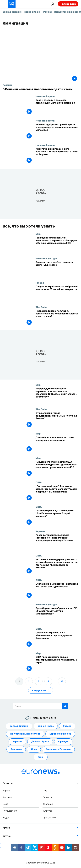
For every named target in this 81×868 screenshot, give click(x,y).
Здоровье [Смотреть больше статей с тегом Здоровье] (16, 749)
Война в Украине (12, 12)
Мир (38, 234)
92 (62, 681)
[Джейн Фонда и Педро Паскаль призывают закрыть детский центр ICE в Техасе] (57, 269)
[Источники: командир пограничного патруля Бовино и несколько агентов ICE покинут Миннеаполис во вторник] (57, 566)
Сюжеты (7, 783)
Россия (47, 12)
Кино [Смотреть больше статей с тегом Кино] (41, 757)
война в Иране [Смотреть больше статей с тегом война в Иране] (46, 726)
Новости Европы (45, 96)
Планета (47, 797)
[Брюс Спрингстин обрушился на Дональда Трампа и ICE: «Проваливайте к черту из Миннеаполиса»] (57, 615)
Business (7, 797)
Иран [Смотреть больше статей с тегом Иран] (34, 749)
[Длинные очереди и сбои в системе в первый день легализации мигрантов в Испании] (57, 107)
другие (6, 836)
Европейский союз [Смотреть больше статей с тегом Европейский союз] (60, 734)
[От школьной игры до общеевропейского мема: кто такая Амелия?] (57, 420)
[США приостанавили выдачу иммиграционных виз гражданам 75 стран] (57, 664)
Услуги (6, 828)
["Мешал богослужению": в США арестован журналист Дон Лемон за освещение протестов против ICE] (57, 469)
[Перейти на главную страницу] (12, 4)
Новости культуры (46, 258)
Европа (7, 791)
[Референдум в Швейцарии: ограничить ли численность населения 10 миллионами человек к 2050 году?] (57, 396)
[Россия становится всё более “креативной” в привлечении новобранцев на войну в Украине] (57, 542)
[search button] (65, 706)
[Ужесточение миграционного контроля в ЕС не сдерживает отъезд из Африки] (57, 156)
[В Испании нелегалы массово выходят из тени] (40, 89)
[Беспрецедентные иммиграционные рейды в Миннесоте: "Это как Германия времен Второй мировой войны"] (57, 518)
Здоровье (48, 804)
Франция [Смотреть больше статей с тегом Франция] (63, 741)
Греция (40, 283)
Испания (7, 85)
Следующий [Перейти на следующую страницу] (39, 690)
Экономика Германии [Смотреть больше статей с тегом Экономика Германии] (58, 749)
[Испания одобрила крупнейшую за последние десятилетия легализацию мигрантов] (57, 131)
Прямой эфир (68, 4)
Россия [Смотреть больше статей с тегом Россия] (67, 726)
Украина (40, 531)
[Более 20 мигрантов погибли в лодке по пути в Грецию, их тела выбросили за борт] (57, 294)
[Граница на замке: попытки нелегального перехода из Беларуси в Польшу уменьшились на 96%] (57, 245)
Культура (48, 811)
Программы (49, 818)
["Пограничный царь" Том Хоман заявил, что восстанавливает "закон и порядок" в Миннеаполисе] (57, 493)
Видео (6, 818)
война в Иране (32, 12)
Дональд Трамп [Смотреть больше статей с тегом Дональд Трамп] (40, 741)
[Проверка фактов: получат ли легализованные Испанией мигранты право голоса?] (57, 318)
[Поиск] (40, 706)
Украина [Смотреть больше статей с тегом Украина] (17, 741)
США (39, 482)
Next (5, 804)
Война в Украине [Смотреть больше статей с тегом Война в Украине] (19, 726)
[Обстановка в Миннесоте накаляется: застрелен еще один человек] (57, 591)
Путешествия (10, 811)
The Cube (41, 307)
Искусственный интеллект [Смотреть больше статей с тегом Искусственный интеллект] (25, 734)
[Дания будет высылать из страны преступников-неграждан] (57, 444)
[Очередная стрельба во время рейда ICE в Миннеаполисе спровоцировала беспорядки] (57, 640)
